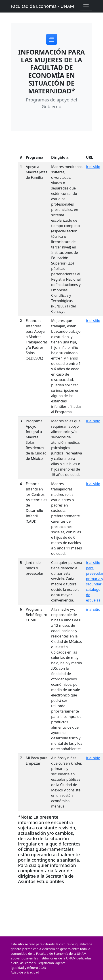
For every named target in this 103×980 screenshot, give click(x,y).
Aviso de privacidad (25, 972)
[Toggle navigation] (86, 6)
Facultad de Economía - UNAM (42, 6)
